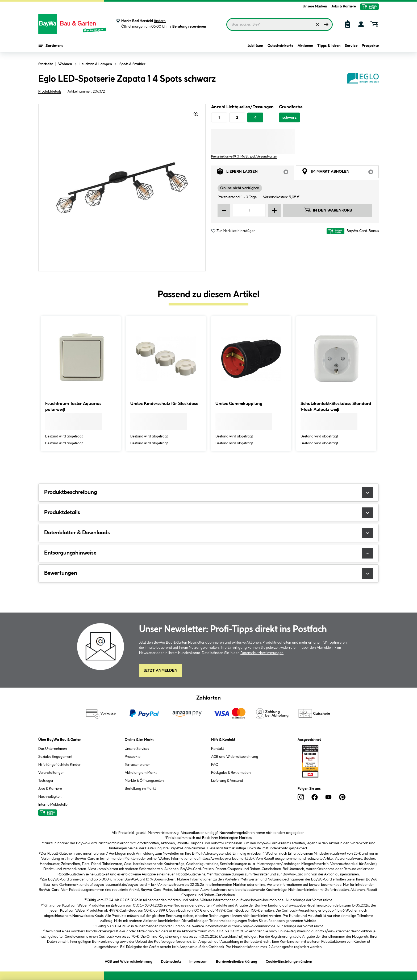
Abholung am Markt (141, 773)
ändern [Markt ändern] (160, 21)
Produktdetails (50, 92)
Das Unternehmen (53, 749)
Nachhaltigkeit (50, 797)
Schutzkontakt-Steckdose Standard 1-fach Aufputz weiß (336, 407)
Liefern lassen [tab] (255, 173)
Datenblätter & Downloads (208, 533)
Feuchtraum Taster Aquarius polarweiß (73, 407)
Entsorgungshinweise (208, 553)
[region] (122, 188)
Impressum (198, 961)
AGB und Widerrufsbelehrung (235, 757)
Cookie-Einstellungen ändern (289, 961)
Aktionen (305, 46)
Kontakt (218, 749)
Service (351, 46)
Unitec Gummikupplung (239, 404)
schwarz (289, 118)
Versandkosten (193, 833)
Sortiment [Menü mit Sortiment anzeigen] (51, 45)
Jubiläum (255, 46)
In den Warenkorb (328, 210)
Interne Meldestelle (53, 805)
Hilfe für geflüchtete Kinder (59, 765)
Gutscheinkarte (280, 46)
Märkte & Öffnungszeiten (144, 781)
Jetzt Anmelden (160, 671)
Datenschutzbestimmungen (262, 653)
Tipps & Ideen (329, 46)
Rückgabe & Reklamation (231, 773)
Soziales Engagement (55, 757)
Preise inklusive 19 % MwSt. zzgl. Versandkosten (244, 157)
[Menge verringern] (224, 210)
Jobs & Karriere (344, 6)
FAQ (215, 765)
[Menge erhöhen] (274, 210)
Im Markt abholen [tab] (340, 173)
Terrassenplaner (137, 765)
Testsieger (46, 781)
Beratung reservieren (187, 27)
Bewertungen (208, 573)
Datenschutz (171, 961)
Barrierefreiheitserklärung (237, 961)
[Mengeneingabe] (249, 210)
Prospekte (370, 46)
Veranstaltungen (51, 773)
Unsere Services (137, 749)
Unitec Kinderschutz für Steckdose (164, 404)
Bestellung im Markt (140, 789)
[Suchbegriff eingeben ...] (280, 24)
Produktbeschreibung (208, 493)
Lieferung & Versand (227, 781)
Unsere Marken (315, 6)
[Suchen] (326, 24)
